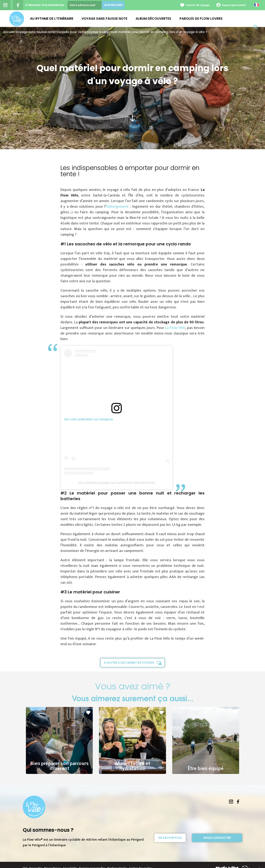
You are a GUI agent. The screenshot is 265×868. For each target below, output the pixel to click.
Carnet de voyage (198, 5)
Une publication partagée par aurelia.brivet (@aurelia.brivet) (116, 483)
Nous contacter (217, 838)
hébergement (117, 207)
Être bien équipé (206, 763)
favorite (88, 713)
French (257, 5)
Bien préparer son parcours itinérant (59, 761)
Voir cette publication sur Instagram (89, 419)
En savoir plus (170, 838)
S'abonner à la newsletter (45, 5)
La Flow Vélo (175, 328)
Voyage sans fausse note (104, 19)
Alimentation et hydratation (132, 761)
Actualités (88, 35)
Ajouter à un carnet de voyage (129, 663)
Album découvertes (153, 19)
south (132, 118)
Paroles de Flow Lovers (201, 19)
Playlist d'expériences (50, 35)
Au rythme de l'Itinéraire (52, 19)
